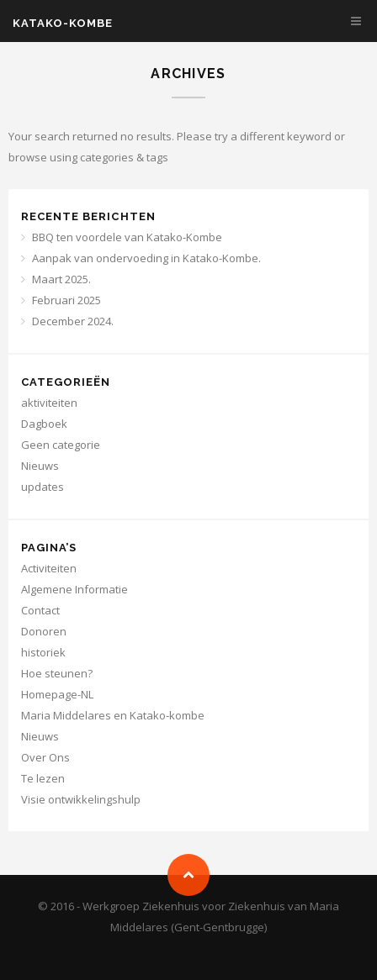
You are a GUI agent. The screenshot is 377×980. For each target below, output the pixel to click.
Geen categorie (61, 445)
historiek (43, 652)
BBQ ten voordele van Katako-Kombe (127, 237)
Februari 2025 (66, 300)
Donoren (44, 631)
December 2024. (73, 321)
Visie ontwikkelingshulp (81, 799)
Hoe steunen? (57, 673)
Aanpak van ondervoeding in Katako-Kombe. (146, 258)
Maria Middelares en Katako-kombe (113, 715)
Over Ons (45, 757)
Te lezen (43, 778)
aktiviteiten (49, 403)
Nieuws (40, 466)
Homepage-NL (57, 694)
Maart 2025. (61, 279)
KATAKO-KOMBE (63, 23)
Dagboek (44, 424)
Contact (40, 610)
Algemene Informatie (74, 589)
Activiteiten (49, 568)
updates (42, 487)
